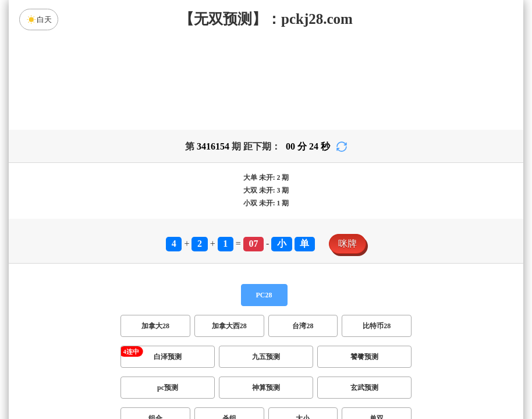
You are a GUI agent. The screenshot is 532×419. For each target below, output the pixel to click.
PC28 (264, 295)
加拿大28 (155, 326)
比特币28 (377, 326)
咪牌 (347, 244)
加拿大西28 (229, 326)
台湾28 (303, 326)
